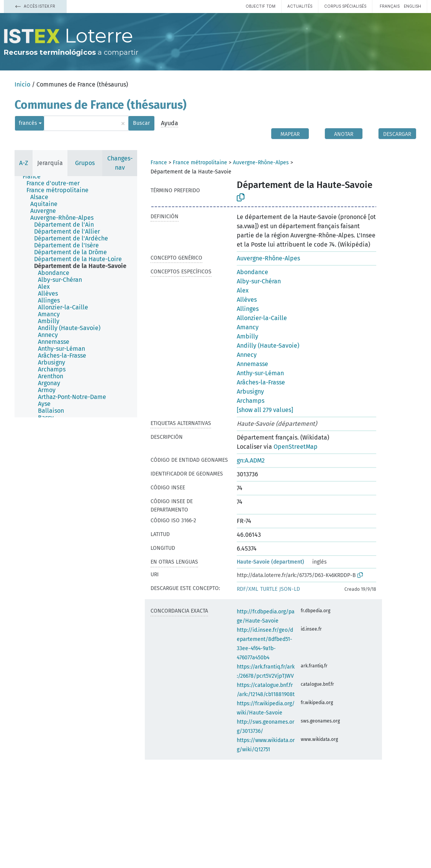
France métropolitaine (200, 163)
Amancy (248, 327)
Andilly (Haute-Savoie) (268, 346)
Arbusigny (250, 391)
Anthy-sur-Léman (260, 373)
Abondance (252, 272)
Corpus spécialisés (345, 6)
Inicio (22, 84)
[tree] (76, 297)
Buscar (141, 123)
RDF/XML (247, 589)
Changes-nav (120, 163)
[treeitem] (35, 177)
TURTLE (269, 589)
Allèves (247, 300)
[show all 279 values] (265, 410)
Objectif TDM (261, 6)
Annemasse (252, 364)
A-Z (24, 163)
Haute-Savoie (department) (270, 562)
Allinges (248, 309)
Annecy (247, 355)
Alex (243, 290)
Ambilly (247, 336)
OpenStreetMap (296, 447)
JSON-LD (290, 589)
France (159, 163)
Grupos (85, 163)
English (412, 6)
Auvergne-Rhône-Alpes (261, 163)
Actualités (300, 6)
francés (28, 123)
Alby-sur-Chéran (259, 281)
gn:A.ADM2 (251, 460)
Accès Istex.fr (35, 6)
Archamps (251, 401)
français (390, 6)
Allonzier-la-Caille (262, 318)
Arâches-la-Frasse (261, 382)
